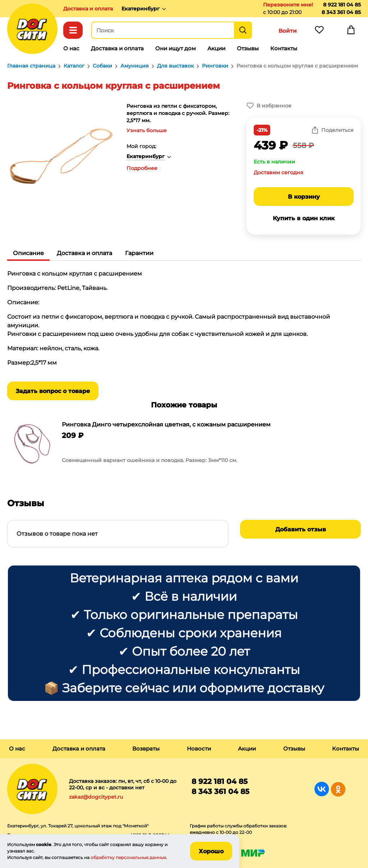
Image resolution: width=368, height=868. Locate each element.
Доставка (88, 9)
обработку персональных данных (128, 857)
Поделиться (337, 130)
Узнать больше (147, 130)
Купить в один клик (304, 218)
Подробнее (142, 168)
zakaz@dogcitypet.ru (96, 797)
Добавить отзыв (301, 529)
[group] (184, 444)
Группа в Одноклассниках (338, 789)
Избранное (319, 32)
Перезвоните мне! (288, 5)
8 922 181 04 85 (342, 5)
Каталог (73, 30)
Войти (288, 31)
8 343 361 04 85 (341, 12)
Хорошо (211, 851)
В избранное (274, 106)
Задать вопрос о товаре (53, 391)
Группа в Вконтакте (322, 789)
